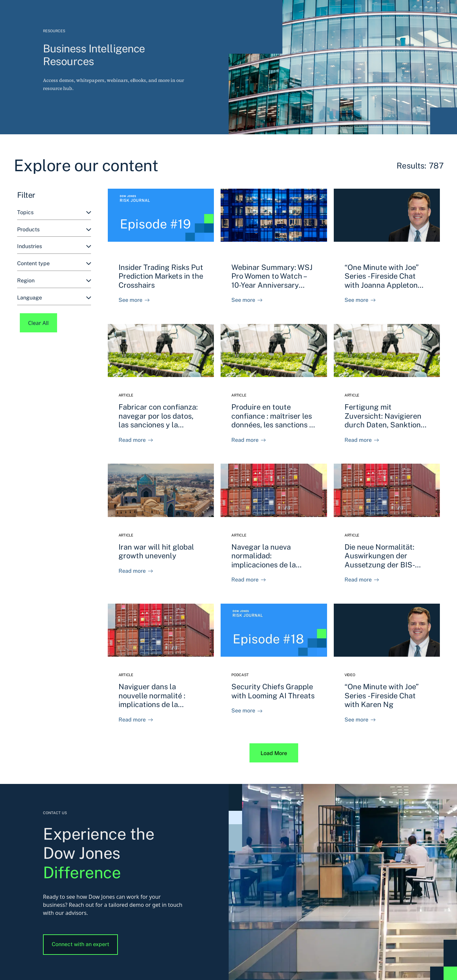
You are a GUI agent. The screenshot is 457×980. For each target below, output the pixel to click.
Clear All (39, 323)
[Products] (54, 230)
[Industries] (54, 247)
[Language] (54, 298)
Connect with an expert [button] (80, 944)
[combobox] (54, 213)
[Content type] (54, 264)
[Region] (54, 281)
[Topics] (54, 213)
